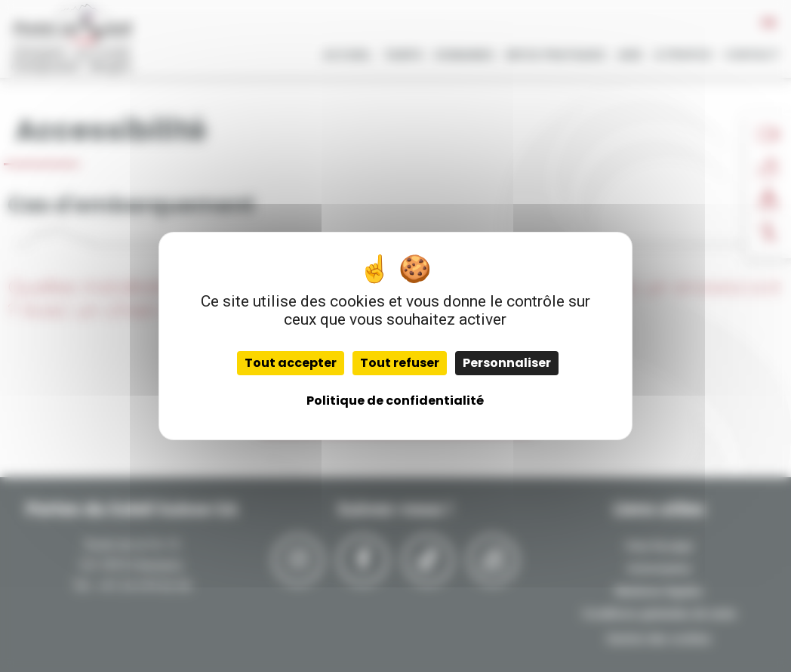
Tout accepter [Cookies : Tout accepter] (291, 363)
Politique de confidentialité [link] (395, 401)
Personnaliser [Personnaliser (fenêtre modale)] (507, 363)
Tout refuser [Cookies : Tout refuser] (400, 363)
